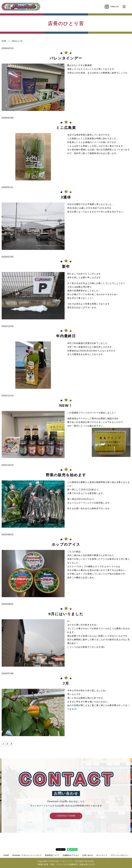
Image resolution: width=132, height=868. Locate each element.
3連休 (66, 197)
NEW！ (66, 405)
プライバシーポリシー (119, 855)
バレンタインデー (66, 58)
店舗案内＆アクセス (71, 855)
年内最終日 (66, 336)
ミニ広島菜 (66, 128)
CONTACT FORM (66, 816)
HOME (4, 41)
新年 (66, 267)
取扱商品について (52, 855)
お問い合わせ (88, 855)
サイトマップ (102, 855)
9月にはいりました (66, 614)
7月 (66, 683)
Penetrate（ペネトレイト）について (27, 855)
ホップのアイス (66, 544)
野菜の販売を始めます (66, 475)
